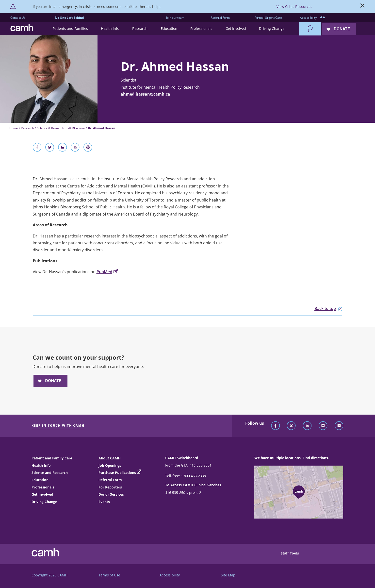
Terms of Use (109, 575)
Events (104, 502)
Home (14, 128)
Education (40, 480)
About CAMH (110, 458)
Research (27, 128)
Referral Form (220, 18)
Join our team (175, 18)
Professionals (43, 487)
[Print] (88, 148)
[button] (70, 29)
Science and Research (50, 473)
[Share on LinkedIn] (63, 148)
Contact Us (18, 18)
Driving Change (44, 502)
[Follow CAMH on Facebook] (276, 426)
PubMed (107, 272)
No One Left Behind (69, 18)
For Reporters (110, 487)
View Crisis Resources (294, 7)
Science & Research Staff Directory (61, 128)
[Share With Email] (75, 148)
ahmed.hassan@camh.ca (145, 94)
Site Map (228, 575)
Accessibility (312, 18)
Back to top (328, 309)
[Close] (362, 7)
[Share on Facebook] (37, 148)
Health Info (41, 465)
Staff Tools (290, 553)
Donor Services (111, 494)
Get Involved (42, 494)
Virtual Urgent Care (269, 18)
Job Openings (110, 465)
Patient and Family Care (52, 458)
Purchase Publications (117, 473)
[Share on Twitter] (50, 148)
